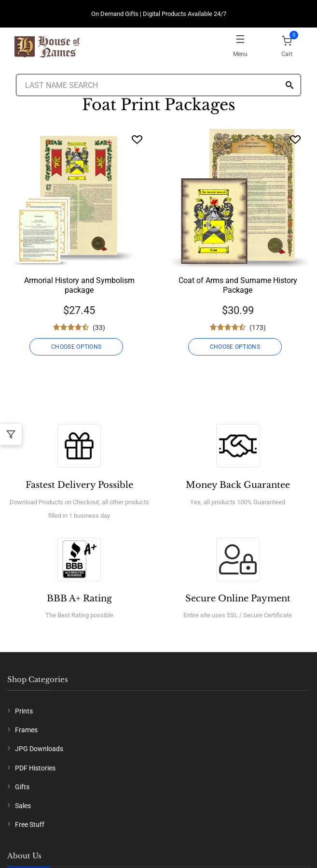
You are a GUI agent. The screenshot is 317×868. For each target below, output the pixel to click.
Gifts (22, 787)
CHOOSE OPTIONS (76, 347)
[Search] (289, 86)
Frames (26, 730)
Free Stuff (30, 825)
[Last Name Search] (158, 85)
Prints (24, 711)
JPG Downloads (39, 749)
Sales (23, 806)
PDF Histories (35, 768)
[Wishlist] (137, 139)
